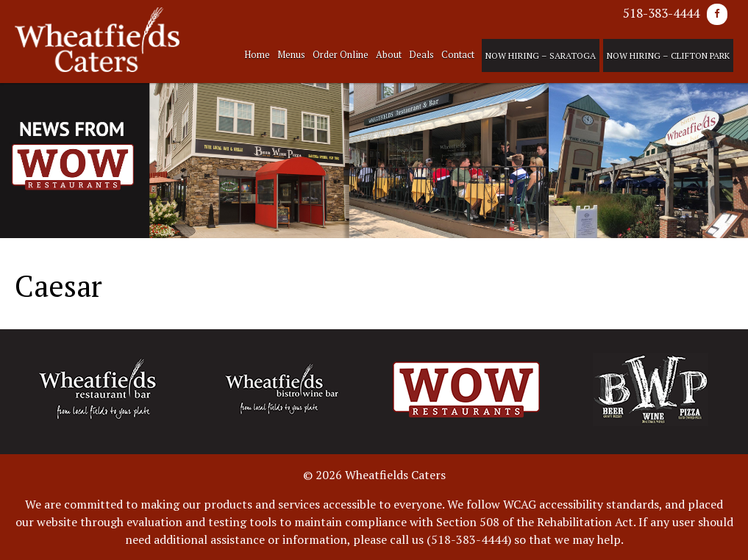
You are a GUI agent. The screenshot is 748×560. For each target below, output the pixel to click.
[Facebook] (717, 14)
